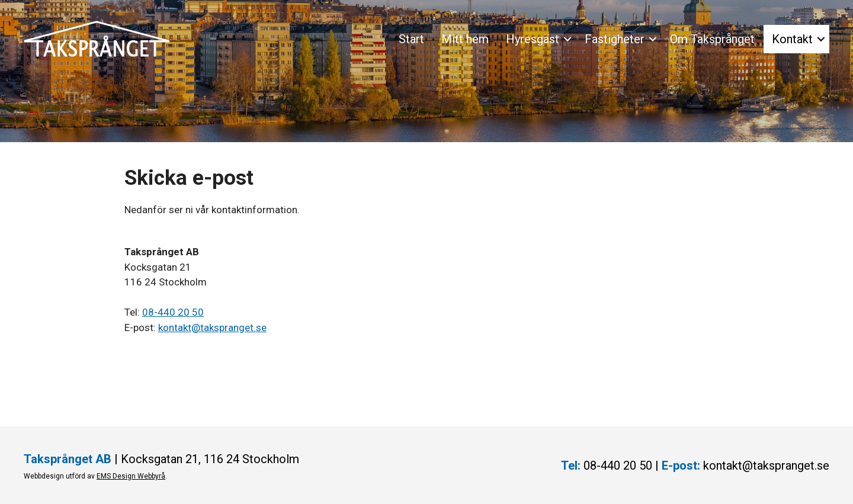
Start (411, 39)
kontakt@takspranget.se (212, 328)
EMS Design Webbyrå (131, 476)
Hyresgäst (533, 39)
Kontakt (792, 39)
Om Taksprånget (712, 39)
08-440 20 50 (173, 312)
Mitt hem (465, 39)
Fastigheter (615, 39)
